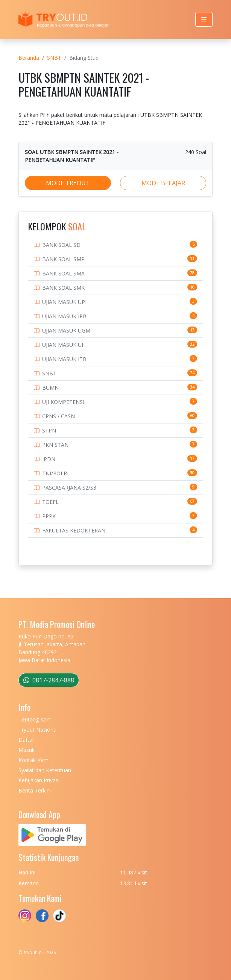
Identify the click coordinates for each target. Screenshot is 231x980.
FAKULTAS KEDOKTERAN (74, 530)
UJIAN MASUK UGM (66, 330)
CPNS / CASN (59, 416)
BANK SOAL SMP (63, 259)
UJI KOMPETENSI (63, 402)
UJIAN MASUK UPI (64, 302)
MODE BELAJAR (163, 183)
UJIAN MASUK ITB (64, 359)
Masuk (27, 750)
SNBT (54, 58)
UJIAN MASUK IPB (64, 316)
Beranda (29, 58)
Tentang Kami (36, 719)
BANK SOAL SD (61, 245)
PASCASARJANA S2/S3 (69, 488)
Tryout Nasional (38, 730)
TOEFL (50, 502)
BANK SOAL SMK (63, 288)
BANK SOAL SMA (63, 273)
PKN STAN (55, 445)
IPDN (49, 459)
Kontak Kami (34, 760)
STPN (49, 430)
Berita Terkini (35, 790)
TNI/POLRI (55, 473)
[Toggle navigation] (204, 19)
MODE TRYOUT (68, 183)
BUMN (50, 388)
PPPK (49, 516)
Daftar (26, 740)
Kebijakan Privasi (39, 780)
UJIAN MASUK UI (63, 345)
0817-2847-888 (49, 680)
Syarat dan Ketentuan (45, 770)
